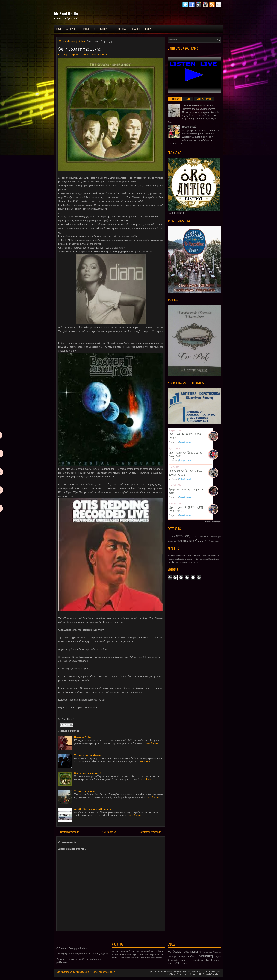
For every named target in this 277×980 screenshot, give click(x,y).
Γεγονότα (204, 536)
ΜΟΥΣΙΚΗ (90, 28)
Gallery (171, 536)
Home (59, 29)
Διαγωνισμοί (216, 537)
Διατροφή (217, 952)
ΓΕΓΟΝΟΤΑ (120, 29)
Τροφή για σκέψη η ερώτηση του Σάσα (186, 491)
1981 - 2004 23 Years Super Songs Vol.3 (186, 454)
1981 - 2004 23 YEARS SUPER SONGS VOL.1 (186, 509)
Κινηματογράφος (185, 541)
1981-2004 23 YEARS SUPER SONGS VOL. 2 (185, 473)
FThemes (160, 972)
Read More (152, 743)
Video (82, 41)
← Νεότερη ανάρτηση (68, 832)
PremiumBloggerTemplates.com (206, 972)
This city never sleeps (87, 755)
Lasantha (186, 972)
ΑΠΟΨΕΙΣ (74, 28)
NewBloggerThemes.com (177, 974)
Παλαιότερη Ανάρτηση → (151, 832)
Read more (185, 442)
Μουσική (73, 41)
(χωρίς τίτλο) (189, 127)
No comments (99, 54)
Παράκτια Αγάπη (83, 737)
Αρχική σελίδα (109, 832)
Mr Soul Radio (66, 13)
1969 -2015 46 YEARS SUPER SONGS (185, 436)
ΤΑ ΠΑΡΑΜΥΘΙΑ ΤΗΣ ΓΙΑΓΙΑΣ (198, 105)
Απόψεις (183, 536)
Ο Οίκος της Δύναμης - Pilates (72, 948)
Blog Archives (204, 99)
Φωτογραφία (214, 541)
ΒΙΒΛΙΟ (137, 28)
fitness (193, 960)
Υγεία (218, 957)
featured (184, 960)
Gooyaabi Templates (212, 974)
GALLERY (106, 28)
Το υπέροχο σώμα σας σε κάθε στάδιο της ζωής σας (82, 954)
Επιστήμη (172, 541)
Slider (178, 963)
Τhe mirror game (84, 791)
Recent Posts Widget (213, 522)
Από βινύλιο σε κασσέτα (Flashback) (94, 809)
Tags (188, 99)
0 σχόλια (173, 442)
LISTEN (148, 29)
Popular (175, 99)
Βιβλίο (194, 536)
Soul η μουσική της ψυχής (79, 49)
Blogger (110, 972)
